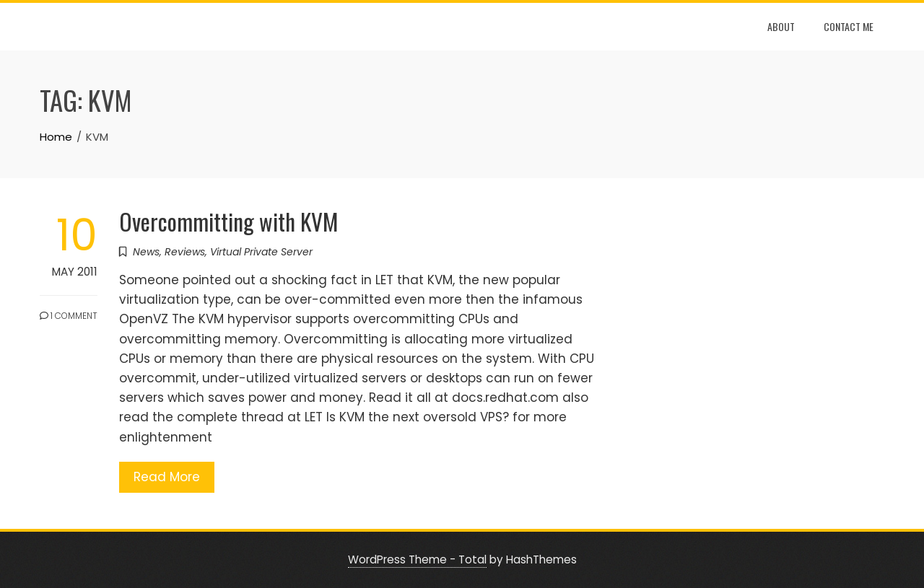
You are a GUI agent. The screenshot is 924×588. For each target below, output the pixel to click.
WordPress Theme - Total (417, 560)
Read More (167, 477)
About (781, 26)
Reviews (185, 252)
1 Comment (69, 316)
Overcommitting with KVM (229, 221)
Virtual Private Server (261, 252)
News (146, 252)
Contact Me (849, 26)
